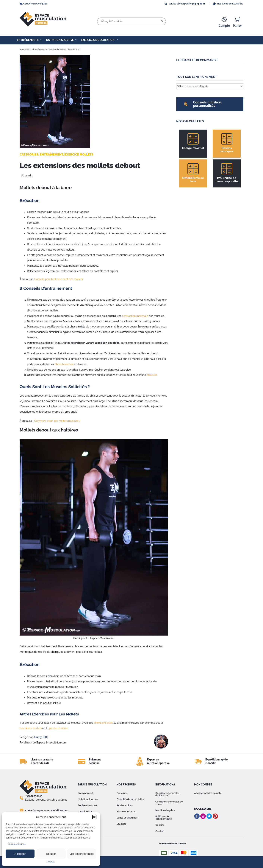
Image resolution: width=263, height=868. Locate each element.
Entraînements (30, 40)
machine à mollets (31, 728)
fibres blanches (64, 364)
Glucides (121, 824)
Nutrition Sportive (62, 40)
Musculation (25, 49)
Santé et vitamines (127, 818)
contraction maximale (135, 316)
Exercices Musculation (100, 40)
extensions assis (103, 723)
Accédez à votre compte (208, 793)
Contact (160, 831)
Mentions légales (165, 810)
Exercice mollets (79, 154)
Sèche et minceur (88, 805)
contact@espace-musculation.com (46, 810)
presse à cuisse (58, 728)
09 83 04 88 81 (198, 4)
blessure (152, 375)
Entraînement (39, 49)
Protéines (122, 793)
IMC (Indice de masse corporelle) (227, 180)
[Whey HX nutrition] (131, 21)
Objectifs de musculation (131, 799)
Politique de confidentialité (164, 818)
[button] (94, 817)
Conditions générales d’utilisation (167, 794)
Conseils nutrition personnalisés (207, 104)
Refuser (51, 854)
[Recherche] (162, 21)
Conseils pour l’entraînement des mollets (59, 279)
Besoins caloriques (227, 150)
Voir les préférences (82, 854)
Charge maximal (193, 148)
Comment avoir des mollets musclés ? (57, 421)
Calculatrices (85, 812)
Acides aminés (125, 805)
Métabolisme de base (193, 180)
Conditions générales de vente (169, 803)
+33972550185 (34, 796)
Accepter (20, 854)
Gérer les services (16, 844)
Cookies (51, 862)
